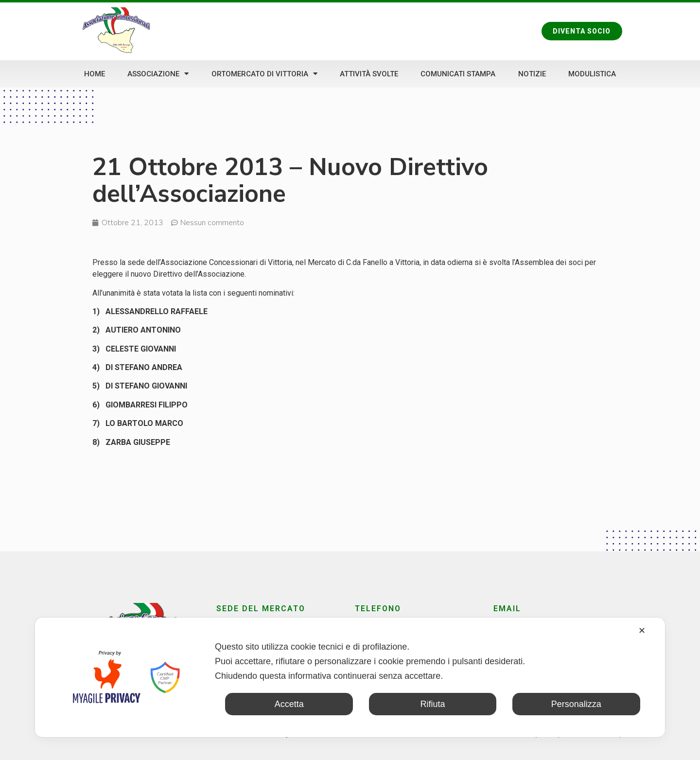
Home (95, 74)
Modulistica (592, 74)
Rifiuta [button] (432, 704)
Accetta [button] (289, 704)
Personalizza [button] (576, 704)
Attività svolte (369, 74)
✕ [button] (642, 631)
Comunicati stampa (458, 74)
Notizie (532, 74)
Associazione (158, 74)
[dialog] (350, 677)
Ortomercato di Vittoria (264, 74)
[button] (582, 31)
